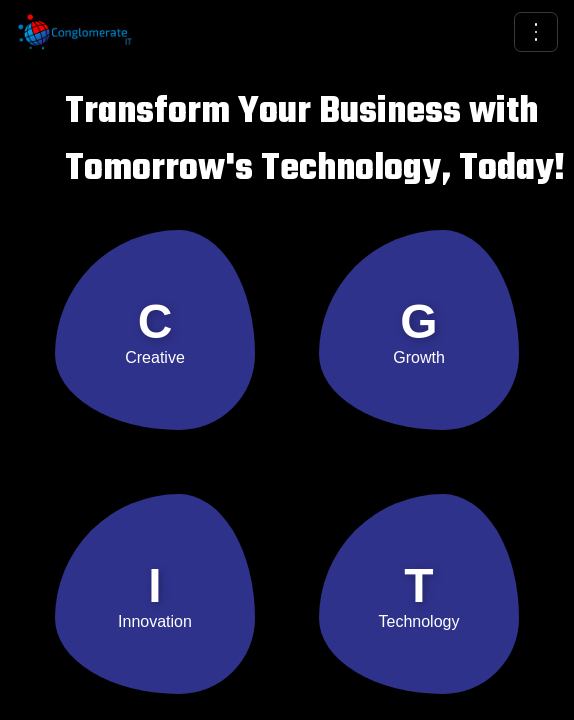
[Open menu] (536, 32)
